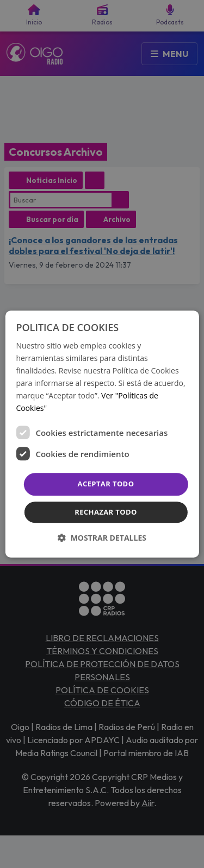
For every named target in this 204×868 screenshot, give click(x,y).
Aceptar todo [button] (106, 484)
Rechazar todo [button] (106, 512)
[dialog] (102, 434)
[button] (102, 538)
